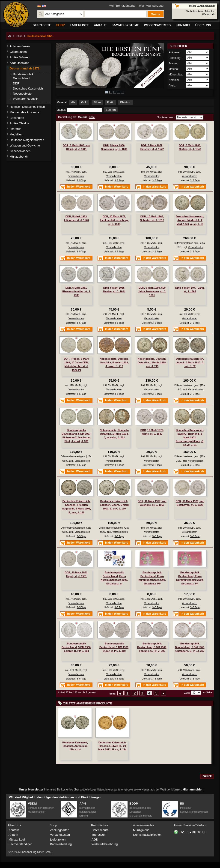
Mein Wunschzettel (152, 6)
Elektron (126, 102)
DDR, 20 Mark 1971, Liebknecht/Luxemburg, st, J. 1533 (114, 220)
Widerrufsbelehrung (105, 844)
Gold (84, 102)
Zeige (187, 693)
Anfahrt (13, 835)
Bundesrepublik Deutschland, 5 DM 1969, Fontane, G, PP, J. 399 (152, 647)
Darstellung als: (68, 117)
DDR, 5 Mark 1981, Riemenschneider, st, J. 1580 (76, 291)
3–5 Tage (82, 181)
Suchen (111, 110)
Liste (92, 117)
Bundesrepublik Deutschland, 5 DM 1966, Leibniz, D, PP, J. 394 (76, 647)
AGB (95, 840)
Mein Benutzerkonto (122, 6)
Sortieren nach (166, 117)
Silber (97, 102)
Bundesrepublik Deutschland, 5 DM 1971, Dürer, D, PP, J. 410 (114, 647)
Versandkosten (76, 176)
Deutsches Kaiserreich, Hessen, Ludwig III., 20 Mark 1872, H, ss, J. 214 (112, 746)
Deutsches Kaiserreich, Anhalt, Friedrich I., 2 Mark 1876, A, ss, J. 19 (190, 220)
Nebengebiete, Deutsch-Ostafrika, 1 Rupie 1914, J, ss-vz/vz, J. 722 (114, 434)
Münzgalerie (141, 830)
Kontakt (14, 830)
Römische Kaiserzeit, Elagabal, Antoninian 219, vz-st (75, 746)
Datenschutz (100, 830)
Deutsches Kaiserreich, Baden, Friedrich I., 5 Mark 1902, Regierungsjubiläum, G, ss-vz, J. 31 (190, 438)
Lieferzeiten (58, 840)
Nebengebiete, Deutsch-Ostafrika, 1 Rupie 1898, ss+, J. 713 (152, 362)
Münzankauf (17, 840)
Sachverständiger (20, 844)
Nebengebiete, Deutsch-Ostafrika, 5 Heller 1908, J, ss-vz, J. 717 (114, 362)
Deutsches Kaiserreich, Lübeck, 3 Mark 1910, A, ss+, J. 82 (190, 362)
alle (73, 102)
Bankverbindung (61, 844)
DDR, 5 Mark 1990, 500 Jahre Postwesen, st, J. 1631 (152, 291)
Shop (19, 36)
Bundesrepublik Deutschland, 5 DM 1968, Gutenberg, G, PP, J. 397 (190, 647)
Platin (111, 102)
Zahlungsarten (60, 830)
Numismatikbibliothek (147, 835)
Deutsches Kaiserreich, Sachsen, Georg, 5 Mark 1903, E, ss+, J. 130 (114, 505)
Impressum (99, 835)
